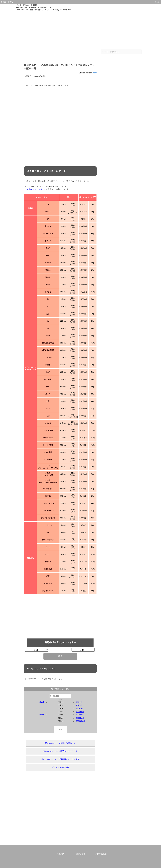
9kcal (41, 702)
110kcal (79, 708)
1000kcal (80, 718)
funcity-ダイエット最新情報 (27, 5)
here (95, 73)
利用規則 (60, 854)
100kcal (79, 715)
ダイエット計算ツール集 (111, 51)
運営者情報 (81, 854)
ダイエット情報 (7, 2)
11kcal (79, 702)
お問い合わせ (101, 854)
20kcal (79, 705)
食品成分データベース (36, 189)
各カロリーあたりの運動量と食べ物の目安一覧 (34, 7)
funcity (158, 2)
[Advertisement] (81, 30)
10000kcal (80, 721)
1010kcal (80, 712)
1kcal (41, 715)
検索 (60, 656)
